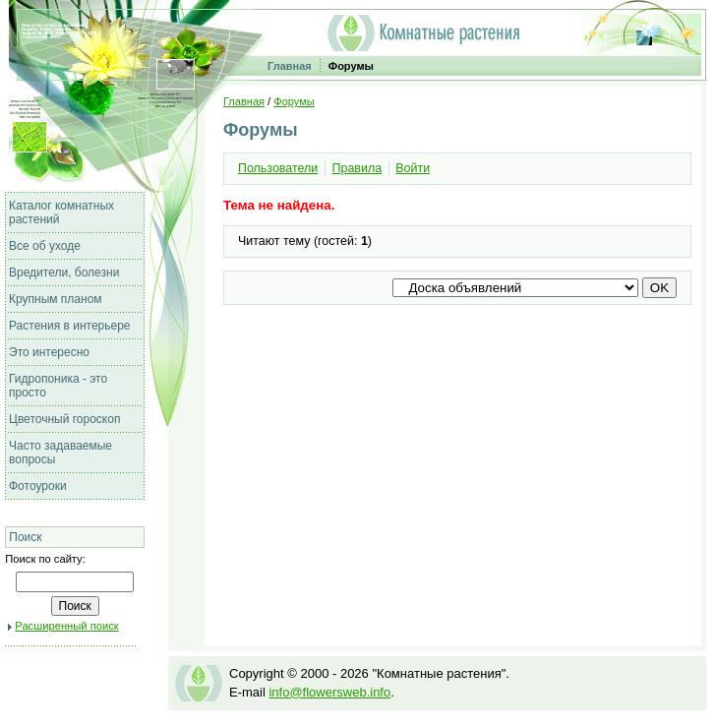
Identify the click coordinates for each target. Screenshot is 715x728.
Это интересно (49, 352)
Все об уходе (45, 246)
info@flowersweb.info (329, 692)
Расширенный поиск (66, 626)
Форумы (351, 66)
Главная (290, 66)
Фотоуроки (38, 486)
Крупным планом (56, 299)
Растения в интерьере (70, 326)
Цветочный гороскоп (64, 419)
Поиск (25, 537)
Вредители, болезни (64, 273)
